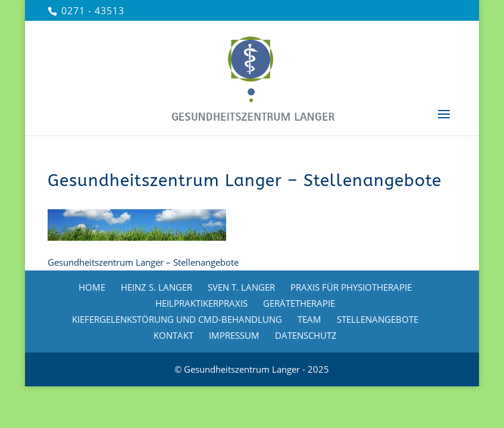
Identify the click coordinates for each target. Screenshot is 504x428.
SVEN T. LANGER (241, 287)
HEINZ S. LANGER (156, 287)
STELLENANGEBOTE (378, 319)
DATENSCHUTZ (306, 335)
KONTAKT (173, 335)
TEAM (309, 319)
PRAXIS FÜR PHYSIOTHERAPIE (351, 287)
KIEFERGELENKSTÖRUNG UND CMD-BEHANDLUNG (177, 319)
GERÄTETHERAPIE (299, 303)
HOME (92, 287)
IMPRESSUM (234, 335)
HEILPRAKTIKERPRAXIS (201, 303)
